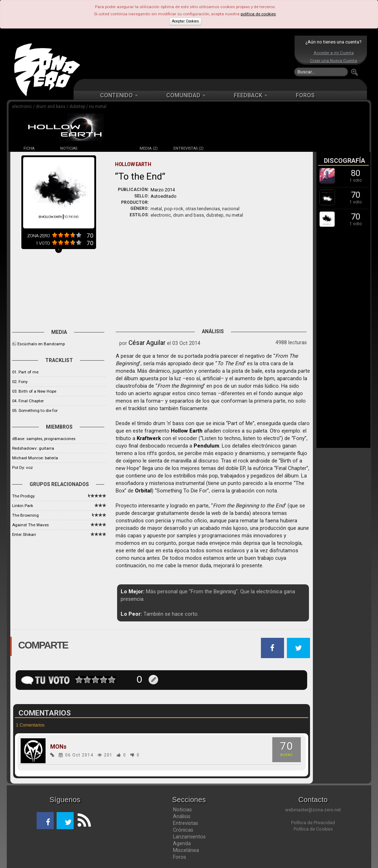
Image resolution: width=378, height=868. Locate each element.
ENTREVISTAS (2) (188, 148)
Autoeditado (164, 196)
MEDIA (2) (149, 148)
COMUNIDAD (186, 95)
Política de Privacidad (313, 823)
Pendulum (206, 446)
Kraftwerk (149, 438)
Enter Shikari (24, 534)
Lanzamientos (189, 837)
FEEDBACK (251, 95)
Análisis (182, 816)
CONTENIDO (119, 95)
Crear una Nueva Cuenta (334, 61)
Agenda (182, 843)
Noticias (182, 810)
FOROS (305, 95)
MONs (58, 747)
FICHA (29, 148)
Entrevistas (186, 823)
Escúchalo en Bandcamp (41, 344)
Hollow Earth (187, 431)
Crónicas (183, 830)
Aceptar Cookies (185, 21)
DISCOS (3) (109, 148)
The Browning (25, 515)
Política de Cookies (313, 829)
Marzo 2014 (163, 190)
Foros (180, 857)
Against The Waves (30, 525)
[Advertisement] (187, 57)
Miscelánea (186, 850)
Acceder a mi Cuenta (334, 53)
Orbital (143, 491)
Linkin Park (23, 506)
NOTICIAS (69, 148)
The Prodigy (23, 496)
